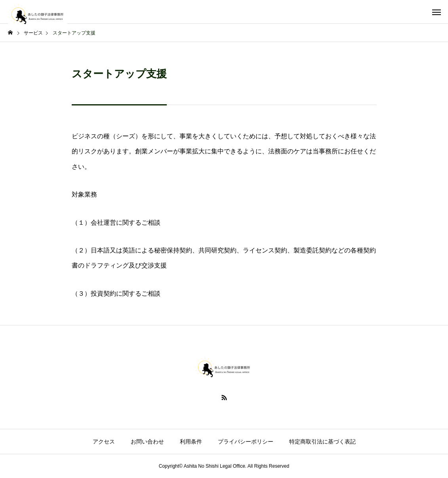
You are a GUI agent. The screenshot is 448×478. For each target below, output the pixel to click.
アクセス (104, 442)
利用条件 (191, 442)
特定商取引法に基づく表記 (322, 442)
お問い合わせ (147, 442)
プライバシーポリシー (246, 442)
